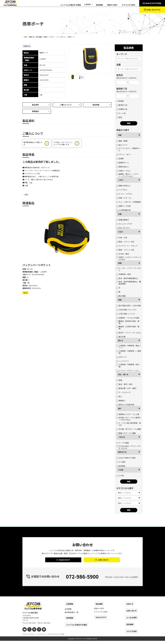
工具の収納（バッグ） (126, 314)
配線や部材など (124, 186)
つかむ (121, 180)
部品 (119, 117)
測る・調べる (123, 374)
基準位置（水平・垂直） (127, 388)
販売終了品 (122, 105)
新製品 (120, 101)
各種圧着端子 (123, 220)
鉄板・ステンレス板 (125, 242)
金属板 (120, 158)
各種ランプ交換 (124, 206)
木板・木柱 (122, 238)
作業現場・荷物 (124, 274)
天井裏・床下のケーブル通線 (129, 429)
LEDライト (122, 357)
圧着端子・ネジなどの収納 (128, 318)
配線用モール (123, 163)
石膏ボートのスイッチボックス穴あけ (129, 258)
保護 (120, 263)
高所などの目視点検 (125, 405)
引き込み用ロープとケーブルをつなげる (129, 447)
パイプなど (122, 190)
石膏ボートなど (124, 171)
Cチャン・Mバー (124, 154)
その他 (121, 470)
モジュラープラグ (124, 224)
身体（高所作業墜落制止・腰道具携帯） (129, 283)
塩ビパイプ (122, 145)
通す (120, 408)
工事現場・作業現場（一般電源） (129, 352)
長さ (119, 396)
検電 (119, 380)
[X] (29, 633)
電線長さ (121, 400)
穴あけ (121, 232)
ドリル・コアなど (124, 194)
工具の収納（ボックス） (127, 310)
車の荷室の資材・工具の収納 (129, 306)
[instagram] (33, 633)
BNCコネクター (124, 228)
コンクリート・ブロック (127, 246)
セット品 (121, 113)
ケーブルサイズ (123, 392)
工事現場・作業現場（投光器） (128, 366)
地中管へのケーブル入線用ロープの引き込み (129, 419)
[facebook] (37, 633)
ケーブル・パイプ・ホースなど (129, 269)
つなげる (122, 437)
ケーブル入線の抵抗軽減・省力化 (129, 424)
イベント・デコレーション (128, 370)
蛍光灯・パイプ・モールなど (129, 333)
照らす (121, 341)
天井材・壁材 (123, 254)
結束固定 (121, 466)
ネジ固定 (121, 462)
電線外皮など (123, 167)
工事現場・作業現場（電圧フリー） (129, 347)
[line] (41, 633)
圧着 (120, 214)
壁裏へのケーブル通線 (126, 433)
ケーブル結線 (123, 443)
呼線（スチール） (124, 198)
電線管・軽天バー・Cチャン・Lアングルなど (127, 175)
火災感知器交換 (124, 210)
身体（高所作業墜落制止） (128, 278)
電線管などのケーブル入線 (128, 414)
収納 (120, 300)
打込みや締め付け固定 (126, 458)
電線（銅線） (123, 141)
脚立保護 (121, 296)
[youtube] (24, 633)
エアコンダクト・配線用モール (129, 149)
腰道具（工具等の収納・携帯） (128, 328)
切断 (120, 135)
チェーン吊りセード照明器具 (129, 202)
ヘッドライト (123, 361)
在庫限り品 (122, 109)
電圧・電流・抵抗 (124, 384)
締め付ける (122, 452)
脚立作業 (121, 337)
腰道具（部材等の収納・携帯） (128, 322)
